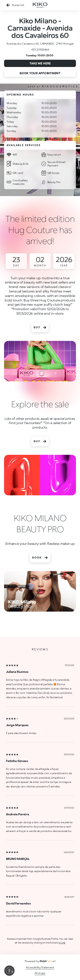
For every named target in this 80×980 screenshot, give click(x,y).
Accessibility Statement (40, 967)
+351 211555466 (40, 50)
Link (63, 943)
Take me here (40, 63)
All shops (40, 973)
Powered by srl (40, 961)
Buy (40, 327)
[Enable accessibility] (9, 971)
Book (40, 558)
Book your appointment (40, 73)
